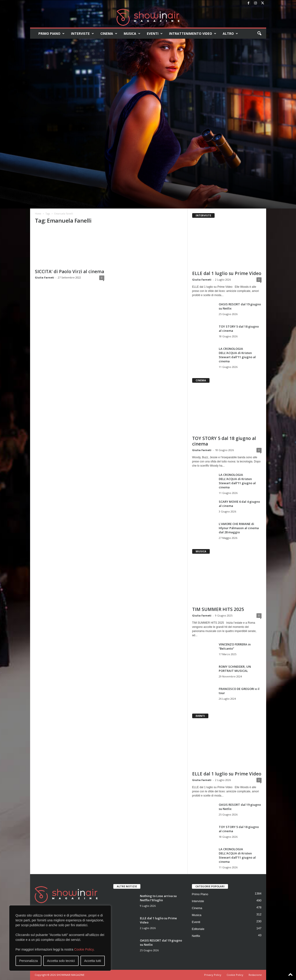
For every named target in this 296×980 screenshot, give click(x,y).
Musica (132, 34)
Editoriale (198, 929)
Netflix (196, 936)
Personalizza (28, 961)
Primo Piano (51, 34)
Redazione (255, 975)
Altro (230, 34)
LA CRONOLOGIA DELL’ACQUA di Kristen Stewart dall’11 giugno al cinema (237, 355)
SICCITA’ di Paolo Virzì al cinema (69, 272)
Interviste (82, 34)
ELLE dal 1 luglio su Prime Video (227, 273)
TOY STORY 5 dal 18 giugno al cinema (224, 441)
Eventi (155, 34)
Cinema (109, 34)
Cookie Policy (84, 949)
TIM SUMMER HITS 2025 (218, 609)
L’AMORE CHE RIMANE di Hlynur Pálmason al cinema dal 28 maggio (239, 528)
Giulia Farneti (45, 277)
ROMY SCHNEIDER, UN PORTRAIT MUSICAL (235, 669)
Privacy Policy (213, 975)
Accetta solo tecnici (61, 961)
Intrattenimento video (193, 34)
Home (38, 214)
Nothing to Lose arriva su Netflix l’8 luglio (158, 898)
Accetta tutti (93, 961)
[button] (259, 34)
